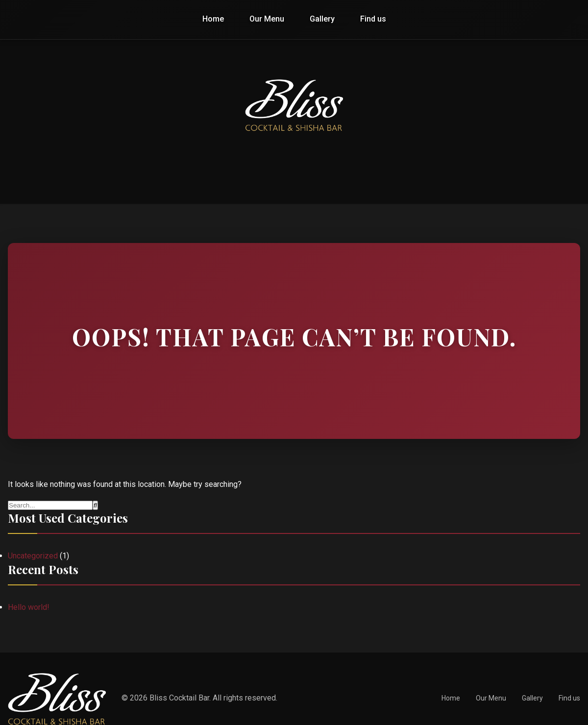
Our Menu (267, 19)
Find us (373, 19)
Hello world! (29, 607)
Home (213, 19)
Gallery (322, 19)
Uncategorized (33, 556)
